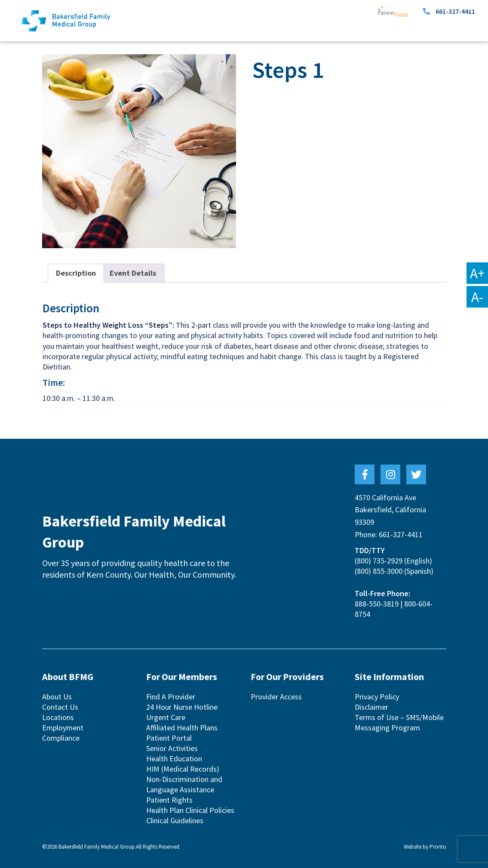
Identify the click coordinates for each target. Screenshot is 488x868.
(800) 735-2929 (379, 561)
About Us (57, 697)
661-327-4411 (455, 11)
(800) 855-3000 (379, 571)
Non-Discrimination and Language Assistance (184, 784)
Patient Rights (169, 800)
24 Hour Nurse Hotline (182, 707)
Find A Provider (171, 697)
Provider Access (276, 697)
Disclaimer (371, 707)
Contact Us (60, 707)
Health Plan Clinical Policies (190, 810)
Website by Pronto (425, 847)
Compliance (61, 738)
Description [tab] (76, 273)
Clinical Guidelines (175, 820)
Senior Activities (172, 748)
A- (477, 297)
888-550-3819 (377, 604)
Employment (63, 728)
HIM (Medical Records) (183, 769)
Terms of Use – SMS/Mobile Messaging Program (399, 722)
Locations (58, 717)
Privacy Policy (377, 697)
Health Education (174, 759)
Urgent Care (166, 717)
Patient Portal (169, 738)
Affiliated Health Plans (182, 728)
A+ (477, 273)
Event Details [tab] (133, 273)
